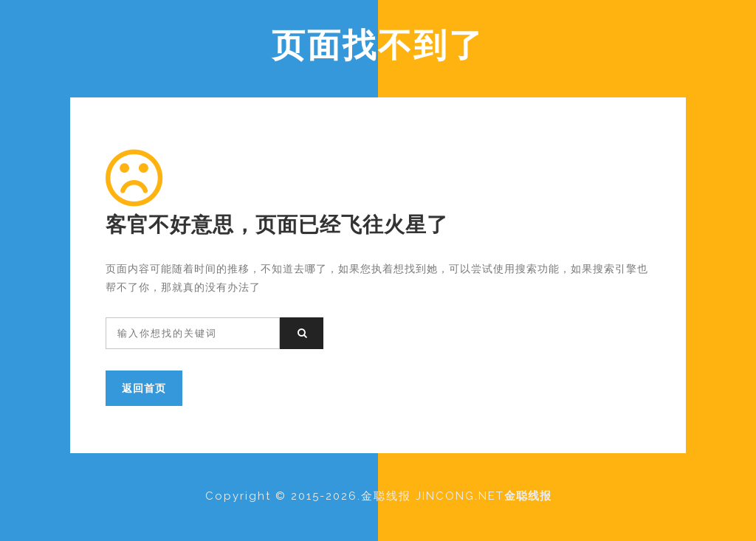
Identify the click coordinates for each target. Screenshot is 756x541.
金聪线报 (528, 496)
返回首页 (144, 388)
